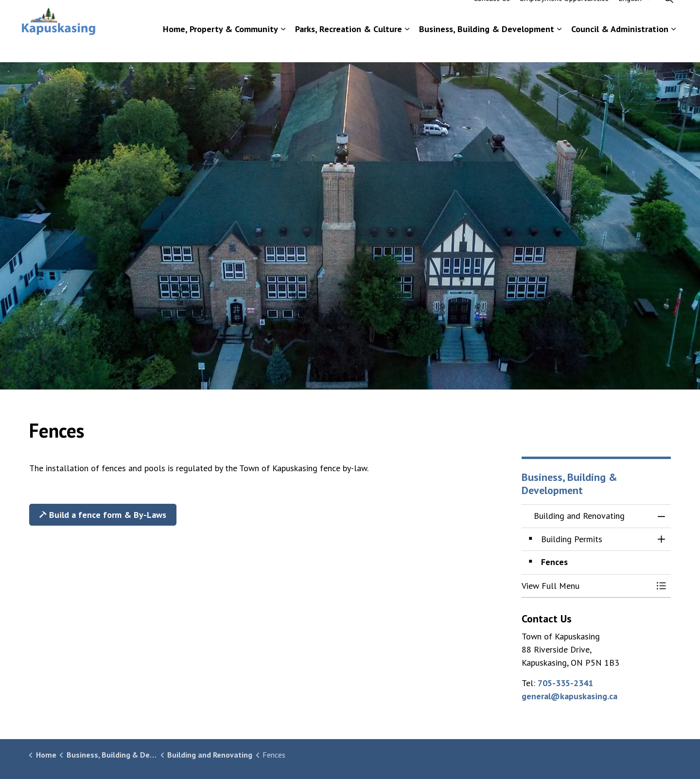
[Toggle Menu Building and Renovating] (661, 586)
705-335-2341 (565, 683)
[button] (587, 586)
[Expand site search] (668, 16)
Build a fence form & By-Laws (103, 515)
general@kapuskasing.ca (569, 696)
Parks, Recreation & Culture (349, 46)
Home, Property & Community (220, 46)
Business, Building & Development (487, 46)
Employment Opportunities (564, 16)
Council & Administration (620, 46)
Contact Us (492, 16)
